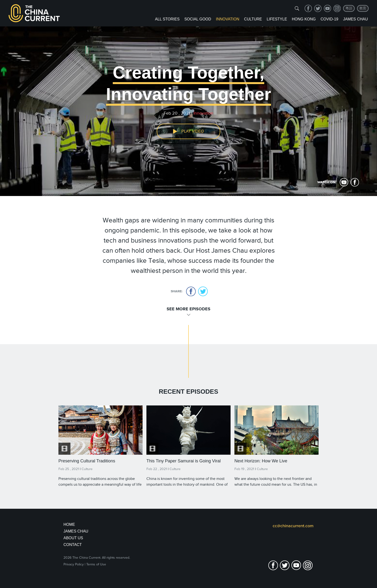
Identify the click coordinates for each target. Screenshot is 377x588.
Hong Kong (304, 19)
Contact (73, 545)
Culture (253, 19)
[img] (297, 8)
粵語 (349, 8)
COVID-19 (329, 19)
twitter (318, 8)
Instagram (337, 8)
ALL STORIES (167, 19)
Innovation (228, 19)
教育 (363, 8)
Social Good (198, 19)
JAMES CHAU (76, 531)
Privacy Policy (74, 564)
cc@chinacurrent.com (293, 526)
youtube (327, 8)
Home (69, 524)
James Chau (355, 19)
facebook (308, 8)
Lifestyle (277, 19)
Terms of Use (96, 564)
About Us (73, 538)
